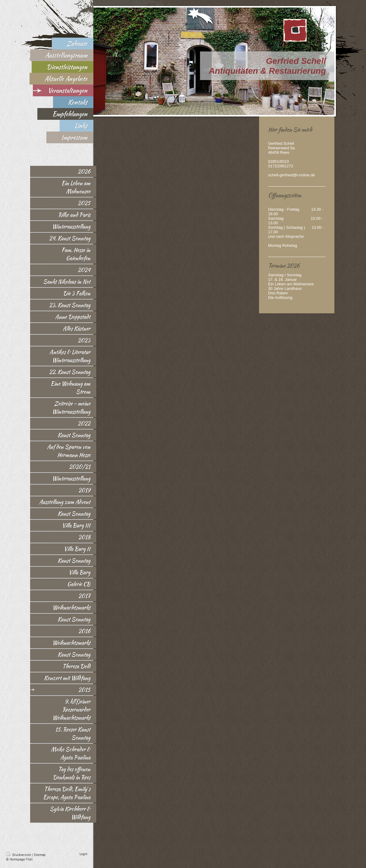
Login (83, 854)
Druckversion (19, 855)
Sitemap (40, 855)
